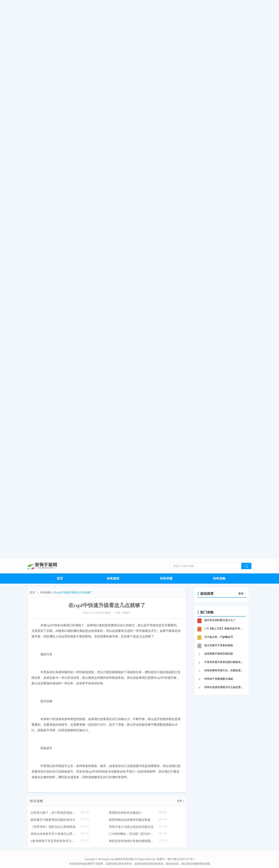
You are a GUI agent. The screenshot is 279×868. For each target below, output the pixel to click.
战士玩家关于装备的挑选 (219, 645)
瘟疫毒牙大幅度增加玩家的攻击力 (53, 820)
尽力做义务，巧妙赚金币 (219, 637)
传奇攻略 (219, 579)
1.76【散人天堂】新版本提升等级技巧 (225, 629)
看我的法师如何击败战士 (125, 813)
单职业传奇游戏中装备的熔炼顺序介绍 (132, 841)
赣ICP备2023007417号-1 (181, 859)
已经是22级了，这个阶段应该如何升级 (54, 813)
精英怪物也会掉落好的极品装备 (130, 820)
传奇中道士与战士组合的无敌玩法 (131, 827)
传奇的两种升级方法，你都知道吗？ (225, 670)
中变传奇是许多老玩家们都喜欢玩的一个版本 (225, 662)
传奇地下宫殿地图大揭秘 (219, 679)
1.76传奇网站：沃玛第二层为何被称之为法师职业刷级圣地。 (132, 834)
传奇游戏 (113, 579)
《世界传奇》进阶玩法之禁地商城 (53, 827)
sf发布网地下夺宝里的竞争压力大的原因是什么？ (54, 841)
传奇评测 (166, 579)
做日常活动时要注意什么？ (220, 620)
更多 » (181, 801)
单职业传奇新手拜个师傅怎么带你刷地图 (54, 834)
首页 (60, 579)
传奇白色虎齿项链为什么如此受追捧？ (225, 687)
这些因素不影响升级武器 (219, 654)
